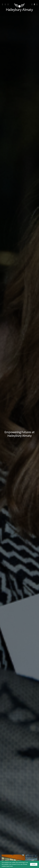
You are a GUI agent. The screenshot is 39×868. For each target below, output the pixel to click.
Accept (34, 864)
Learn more (9, 866)
